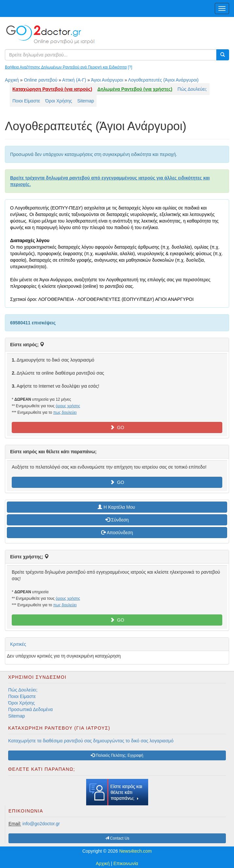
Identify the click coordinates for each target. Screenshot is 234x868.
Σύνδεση (117, 520)
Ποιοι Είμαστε (26, 101)
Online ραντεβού (41, 80)
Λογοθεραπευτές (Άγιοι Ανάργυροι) (163, 80)
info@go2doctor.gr (41, 824)
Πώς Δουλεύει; (192, 89)
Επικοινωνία (126, 863)
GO (117, 427)
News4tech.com (135, 851)
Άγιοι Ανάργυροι (107, 80)
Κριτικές (18, 644)
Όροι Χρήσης (59, 101)
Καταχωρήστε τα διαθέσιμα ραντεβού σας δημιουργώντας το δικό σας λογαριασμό (91, 741)
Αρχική (12, 80)
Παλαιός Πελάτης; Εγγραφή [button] (117, 755)
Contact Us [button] (117, 838)
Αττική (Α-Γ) (74, 80)
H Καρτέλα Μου (117, 507)
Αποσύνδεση (117, 533)
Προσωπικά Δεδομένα (31, 709)
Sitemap (86, 101)
